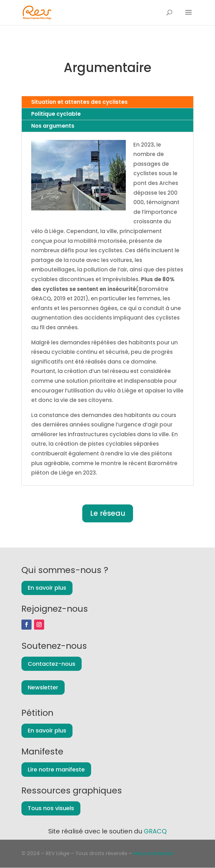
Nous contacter (153, 853)
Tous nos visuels (51, 808)
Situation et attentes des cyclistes (79, 102)
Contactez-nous (52, 664)
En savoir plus (47, 588)
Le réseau (108, 513)
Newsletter (43, 687)
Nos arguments (53, 126)
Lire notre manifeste (56, 769)
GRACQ (155, 831)
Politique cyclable (56, 114)
